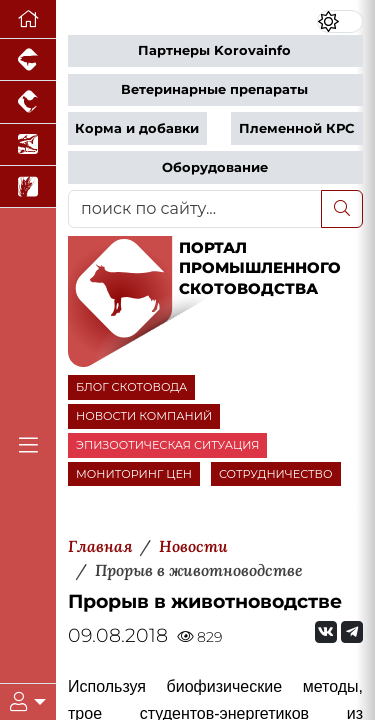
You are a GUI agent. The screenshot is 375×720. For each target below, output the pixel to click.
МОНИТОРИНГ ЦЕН (134, 474)
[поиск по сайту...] (195, 209)
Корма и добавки (137, 128)
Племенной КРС (296, 128)
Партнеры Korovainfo (214, 50)
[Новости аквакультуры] (28, 145)
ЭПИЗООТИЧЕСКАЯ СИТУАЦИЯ (167, 445)
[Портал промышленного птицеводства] (28, 102)
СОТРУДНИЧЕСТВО (276, 474)
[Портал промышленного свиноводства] (28, 60)
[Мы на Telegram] (352, 632)
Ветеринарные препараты (214, 89)
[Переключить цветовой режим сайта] (340, 21)
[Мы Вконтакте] (326, 632)
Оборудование (215, 167)
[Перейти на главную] (28, 19)
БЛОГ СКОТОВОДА (131, 387)
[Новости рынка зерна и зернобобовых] (28, 187)
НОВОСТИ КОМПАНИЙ (144, 416)
